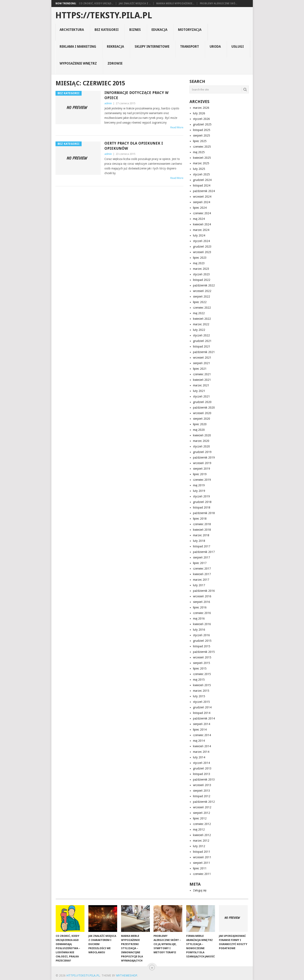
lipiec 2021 (200, 369)
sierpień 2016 (202, 602)
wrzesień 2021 (202, 358)
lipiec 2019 (200, 474)
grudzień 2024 (202, 180)
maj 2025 (199, 152)
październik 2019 (204, 458)
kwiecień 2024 (202, 224)
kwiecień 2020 (202, 435)
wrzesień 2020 (202, 413)
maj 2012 (199, 829)
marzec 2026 (201, 108)
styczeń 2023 (201, 274)
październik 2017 (204, 552)
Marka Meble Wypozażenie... (175, 3)
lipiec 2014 (200, 730)
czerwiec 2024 (202, 213)
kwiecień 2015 (202, 685)
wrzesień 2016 (202, 596)
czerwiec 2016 (202, 613)
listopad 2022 (202, 280)
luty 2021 (199, 391)
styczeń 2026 (201, 119)
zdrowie (115, 63)
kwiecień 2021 (202, 380)
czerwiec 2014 (202, 735)
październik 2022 (204, 285)
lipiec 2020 (200, 424)
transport (190, 47)
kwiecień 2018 (202, 530)
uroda (215, 47)
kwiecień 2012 (202, 835)
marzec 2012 (201, 841)
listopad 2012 (202, 796)
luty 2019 (199, 491)
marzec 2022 (201, 324)
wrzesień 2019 (202, 463)
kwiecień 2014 (202, 746)
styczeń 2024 (201, 241)
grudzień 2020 (202, 402)
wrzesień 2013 (202, 785)
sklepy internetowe (152, 47)
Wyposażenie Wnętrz (78, 63)
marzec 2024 (201, 230)
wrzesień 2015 (202, 657)
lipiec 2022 (200, 302)
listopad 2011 (202, 852)
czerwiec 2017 (202, 569)
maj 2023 (199, 263)
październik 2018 (204, 513)
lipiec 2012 (200, 818)
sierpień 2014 (202, 724)
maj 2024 (199, 219)
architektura (72, 30)
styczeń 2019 (201, 496)
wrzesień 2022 (202, 291)
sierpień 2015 (202, 663)
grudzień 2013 (202, 768)
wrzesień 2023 (202, 252)
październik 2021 (204, 352)
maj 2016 (199, 619)
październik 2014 (204, 718)
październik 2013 (204, 780)
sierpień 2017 (202, 557)
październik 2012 (204, 802)
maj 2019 (199, 485)
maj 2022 (199, 313)
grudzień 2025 (202, 124)
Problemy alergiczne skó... (218, 3)
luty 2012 (199, 846)
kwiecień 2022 (202, 319)
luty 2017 (199, 585)
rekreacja (115, 47)
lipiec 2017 (200, 563)
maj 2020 (199, 430)
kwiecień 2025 (202, 158)
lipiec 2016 (200, 607)
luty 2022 (199, 330)
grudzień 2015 (202, 641)
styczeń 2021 (201, 396)
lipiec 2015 (200, 668)
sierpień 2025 (202, 136)
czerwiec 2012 (202, 824)
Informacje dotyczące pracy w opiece (136, 95)
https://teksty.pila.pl (104, 15)
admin (108, 103)
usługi (238, 47)
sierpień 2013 (202, 791)
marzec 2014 (201, 752)
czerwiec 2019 (202, 480)
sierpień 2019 (202, 469)
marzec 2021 (201, 385)
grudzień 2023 (202, 247)
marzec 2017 (201, 580)
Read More (177, 127)
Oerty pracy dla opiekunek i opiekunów (134, 146)
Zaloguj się (200, 890)
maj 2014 (199, 741)
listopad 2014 (202, 713)
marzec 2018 (201, 535)
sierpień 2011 (202, 863)
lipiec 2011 (200, 868)
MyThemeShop (127, 975)
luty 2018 (199, 541)
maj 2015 (199, 680)
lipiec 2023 (200, 258)
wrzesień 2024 (202, 197)
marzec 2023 (201, 269)
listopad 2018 (202, 507)
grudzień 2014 (202, 707)
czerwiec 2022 (202, 308)
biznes (135, 30)
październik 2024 (204, 191)
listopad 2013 (202, 774)
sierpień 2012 (202, 813)
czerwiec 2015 (202, 674)
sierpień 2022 (202, 297)
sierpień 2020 (202, 419)
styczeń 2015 (201, 702)
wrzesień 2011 (202, 857)
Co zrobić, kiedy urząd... (96, 3)
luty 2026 (199, 113)
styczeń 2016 (201, 635)
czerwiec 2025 (202, 147)
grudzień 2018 (202, 502)
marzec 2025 (201, 163)
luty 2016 (199, 630)
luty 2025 (199, 169)
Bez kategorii (107, 30)
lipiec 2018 (200, 519)
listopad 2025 (202, 130)
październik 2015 (204, 652)
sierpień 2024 (202, 202)
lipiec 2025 (200, 141)
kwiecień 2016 (202, 624)
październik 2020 (204, 408)
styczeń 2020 (201, 446)
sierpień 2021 (202, 363)
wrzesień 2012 (202, 807)
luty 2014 (199, 757)
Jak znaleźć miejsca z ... (135, 3)
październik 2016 (204, 591)
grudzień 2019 (202, 452)
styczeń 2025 (201, 174)
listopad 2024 (202, 185)
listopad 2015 (202, 646)
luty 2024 (199, 235)
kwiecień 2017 (202, 574)
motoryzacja (190, 30)
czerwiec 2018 (202, 524)
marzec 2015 (201, 691)
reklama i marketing (78, 47)
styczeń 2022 (201, 335)
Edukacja (159, 30)
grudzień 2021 (202, 341)
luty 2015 (199, 696)
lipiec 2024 (200, 208)
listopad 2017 (202, 546)
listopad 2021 (202, 346)
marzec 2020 (201, 441)
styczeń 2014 (201, 763)
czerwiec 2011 (202, 874)
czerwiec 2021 (202, 374)
